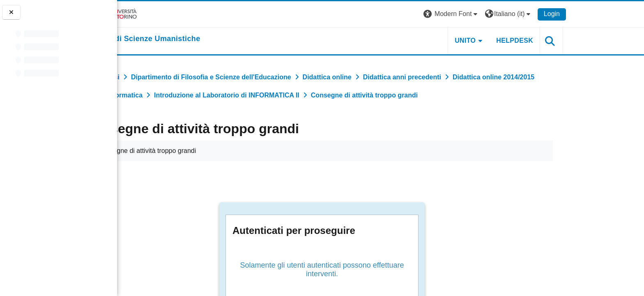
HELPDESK (569, 40)
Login (606, 14)
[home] (199, 39)
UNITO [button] (520, 40)
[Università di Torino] (166, 14)
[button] (506, 14)
